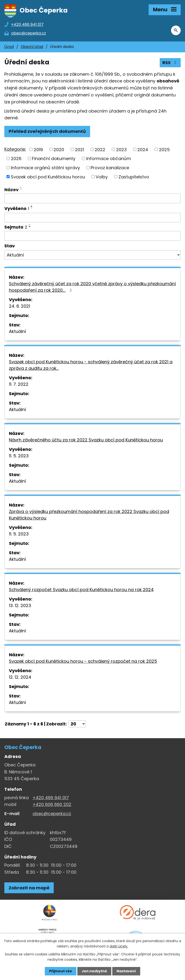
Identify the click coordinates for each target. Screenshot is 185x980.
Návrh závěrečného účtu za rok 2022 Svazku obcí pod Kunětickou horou (86, 440)
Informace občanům (109, 159)
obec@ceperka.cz (52, 814)
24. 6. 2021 (20, 306)
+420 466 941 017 (51, 798)
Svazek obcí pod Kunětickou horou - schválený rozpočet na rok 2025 (83, 661)
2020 (59, 149)
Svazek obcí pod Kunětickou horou (48, 177)
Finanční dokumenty (54, 159)
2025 (164, 149)
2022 (100, 149)
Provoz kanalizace (110, 168)
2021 (79, 149)
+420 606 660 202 (52, 804)
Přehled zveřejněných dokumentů (47, 131)
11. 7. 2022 (19, 384)
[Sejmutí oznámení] (92, 236)
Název (11, 190)
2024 (143, 149)
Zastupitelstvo (134, 177)
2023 (121, 149)
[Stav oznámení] (92, 255)
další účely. (119, 946)
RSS (170, 63)
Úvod (9, 47)
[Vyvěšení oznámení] (92, 218)
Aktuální (17, 331)
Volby (102, 177)
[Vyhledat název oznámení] (92, 198)
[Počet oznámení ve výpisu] (77, 724)
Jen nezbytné (94, 971)
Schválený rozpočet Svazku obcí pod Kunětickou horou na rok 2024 (81, 590)
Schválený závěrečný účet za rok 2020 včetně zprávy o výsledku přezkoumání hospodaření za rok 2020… (92, 287)
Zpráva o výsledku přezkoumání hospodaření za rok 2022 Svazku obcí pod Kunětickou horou (89, 515)
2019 (38, 149)
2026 (16, 159)
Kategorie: (15, 149)
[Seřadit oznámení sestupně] (21, 189)
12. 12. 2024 (20, 677)
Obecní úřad (32, 47)
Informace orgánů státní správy (45, 168)
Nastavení (126, 971)
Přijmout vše (61, 971)
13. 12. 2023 (20, 605)
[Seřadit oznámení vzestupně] (21, 187)
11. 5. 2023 (19, 456)
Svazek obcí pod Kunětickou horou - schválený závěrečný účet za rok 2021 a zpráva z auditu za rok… (91, 365)
